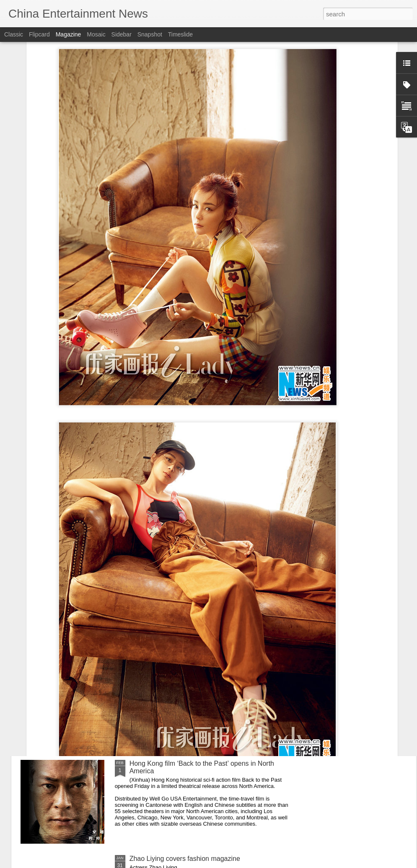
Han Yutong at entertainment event (181, 668)
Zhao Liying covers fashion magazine (185, 859)
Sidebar (122, 34)
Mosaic (96, 34)
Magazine (69, 34)
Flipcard (39, 34)
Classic (14, 34)
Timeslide (180, 34)
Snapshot (150, 34)
